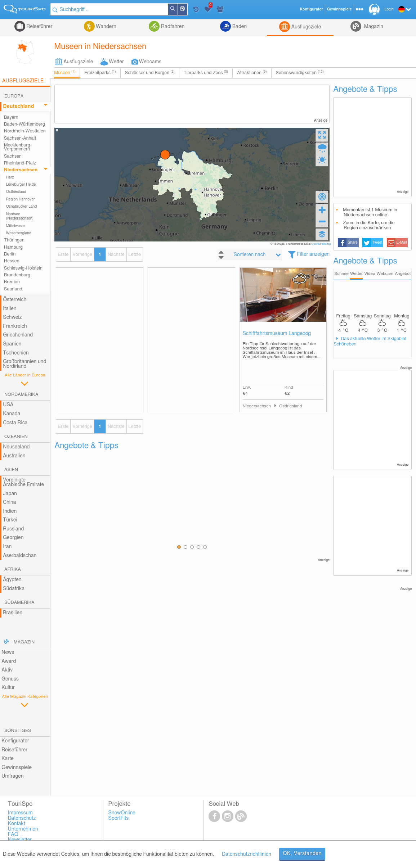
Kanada (12, 414)
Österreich (15, 300)
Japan (10, 494)
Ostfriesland (16, 192)
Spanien (12, 344)
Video (370, 274)
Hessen (12, 261)
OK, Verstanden (302, 854)
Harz (10, 177)
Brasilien (13, 613)
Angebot (403, 274)
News (8, 652)
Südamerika (19, 603)
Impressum (20, 813)
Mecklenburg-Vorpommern (18, 147)
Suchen (177, 9)
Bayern (11, 117)
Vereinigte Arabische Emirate (23, 482)
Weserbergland (19, 233)
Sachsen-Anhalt (20, 138)
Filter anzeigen (313, 254)
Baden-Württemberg (24, 124)
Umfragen (12, 776)
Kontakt (17, 824)
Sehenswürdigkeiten (300, 73)
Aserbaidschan (20, 556)
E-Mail (402, 243)
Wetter (117, 62)
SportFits (119, 818)
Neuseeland (16, 447)
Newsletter (20, 840)
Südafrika (14, 589)
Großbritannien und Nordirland (24, 364)
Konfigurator (15, 741)
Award (9, 661)
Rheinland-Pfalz (20, 163)
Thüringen (14, 240)
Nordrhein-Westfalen (25, 131)
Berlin (10, 254)
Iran (7, 547)
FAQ (13, 835)
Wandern (106, 27)
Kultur (8, 688)
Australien (14, 456)
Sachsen (13, 156)
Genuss (10, 679)
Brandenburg (17, 275)
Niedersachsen (21, 170)
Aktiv (7, 670)
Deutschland (18, 107)
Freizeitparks (100, 73)
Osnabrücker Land (22, 207)
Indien (10, 511)
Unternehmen (23, 829)
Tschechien (16, 353)
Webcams (150, 62)
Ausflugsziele (305, 27)
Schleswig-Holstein (23, 268)
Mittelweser (16, 226)
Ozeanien (16, 437)
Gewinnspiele (17, 768)
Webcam (385, 274)
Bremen (12, 282)
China (9, 502)
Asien (11, 470)
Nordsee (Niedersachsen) (20, 216)
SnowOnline (122, 813)
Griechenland (18, 335)
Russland (13, 529)
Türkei (10, 520)
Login (389, 9)
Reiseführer (39, 27)
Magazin (373, 27)
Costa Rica (15, 423)
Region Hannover (21, 199)
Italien (10, 309)
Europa (14, 96)
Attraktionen (252, 73)
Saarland (13, 289)
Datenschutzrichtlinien (247, 854)
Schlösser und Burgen (150, 73)
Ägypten (12, 580)
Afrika (13, 569)
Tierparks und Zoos (206, 73)
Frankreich (15, 326)
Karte (8, 759)
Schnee (341, 274)
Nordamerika (21, 395)
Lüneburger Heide (21, 185)
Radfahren (172, 27)
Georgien (13, 538)
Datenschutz (22, 818)
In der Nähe (187, 10)
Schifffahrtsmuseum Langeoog (277, 334)
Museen (65, 73)
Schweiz (12, 317)
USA (8, 405)
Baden (239, 27)
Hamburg (13, 247)
